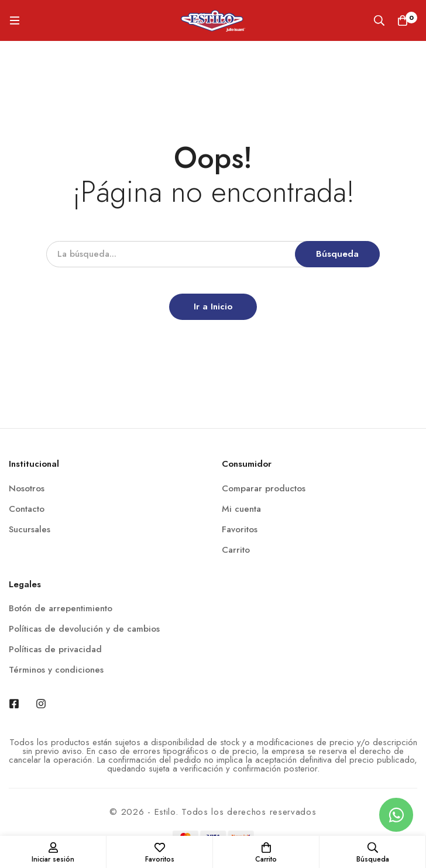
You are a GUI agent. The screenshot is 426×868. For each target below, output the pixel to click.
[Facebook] (14, 704)
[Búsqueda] (379, 20)
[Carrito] (403, 20)
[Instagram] (41, 704)
